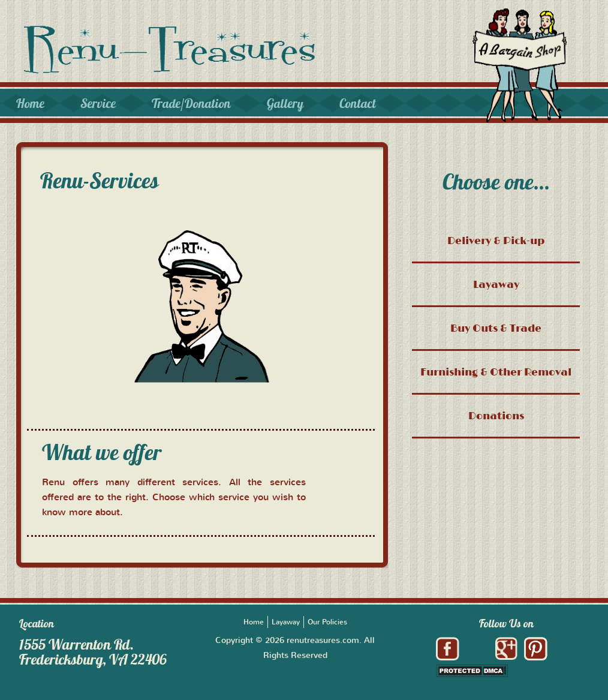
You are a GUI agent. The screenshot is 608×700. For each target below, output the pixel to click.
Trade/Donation (191, 103)
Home (30, 103)
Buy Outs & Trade (496, 328)
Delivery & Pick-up (496, 240)
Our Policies (327, 622)
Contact (358, 103)
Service (98, 103)
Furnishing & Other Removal (496, 372)
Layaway (496, 284)
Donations (496, 415)
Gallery (285, 103)
